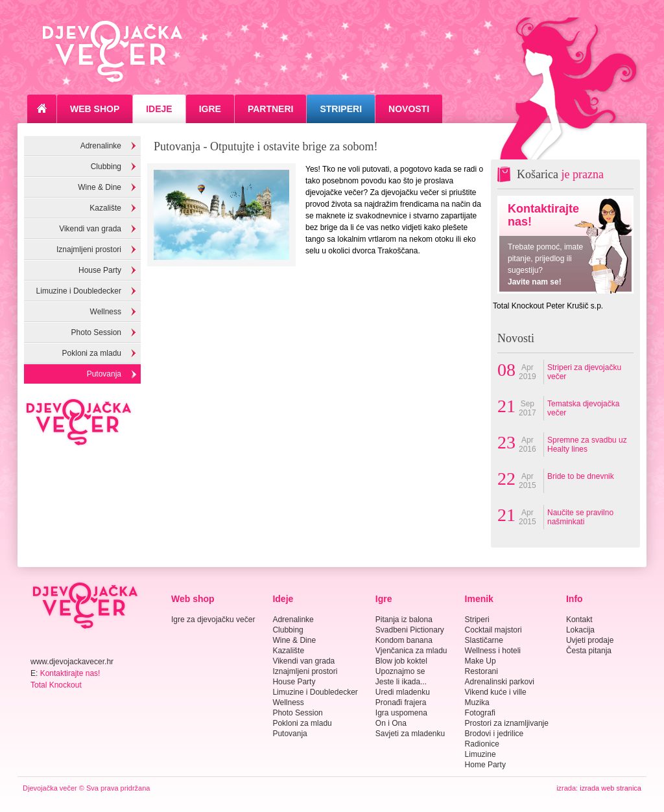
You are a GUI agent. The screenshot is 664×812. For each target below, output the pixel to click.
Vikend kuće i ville (496, 692)
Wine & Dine (100, 187)
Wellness (106, 312)
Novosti (409, 109)
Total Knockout (56, 685)
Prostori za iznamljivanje (507, 723)
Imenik (479, 599)
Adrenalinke (101, 146)
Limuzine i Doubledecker (79, 291)
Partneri (271, 109)
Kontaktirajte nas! (70, 673)
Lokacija (580, 630)
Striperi (341, 109)
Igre (210, 109)
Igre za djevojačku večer (213, 620)
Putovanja (104, 374)
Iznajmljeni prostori (89, 249)
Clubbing (106, 167)
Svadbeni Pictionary (410, 630)
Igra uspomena (401, 713)
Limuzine (480, 754)
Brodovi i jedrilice (494, 734)
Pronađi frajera (401, 702)
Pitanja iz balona (404, 620)
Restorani (481, 671)
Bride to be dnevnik (581, 476)
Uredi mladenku (403, 692)
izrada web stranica (611, 788)
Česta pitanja (589, 651)
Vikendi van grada (90, 229)
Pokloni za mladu (92, 353)
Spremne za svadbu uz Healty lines (587, 445)
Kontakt (579, 620)
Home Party (485, 765)
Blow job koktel (401, 661)
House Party (100, 270)
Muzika (477, 702)
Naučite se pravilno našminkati (580, 517)
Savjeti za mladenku (410, 734)
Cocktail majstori (493, 630)
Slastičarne (484, 640)
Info (575, 599)
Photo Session (96, 332)
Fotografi (480, 713)
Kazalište (105, 208)
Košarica (560, 174)
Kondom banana (404, 640)
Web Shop (95, 109)
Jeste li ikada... (401, 682)
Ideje (159, 109)
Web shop (193, 599)
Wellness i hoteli (493, 651)
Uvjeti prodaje (590, 640)
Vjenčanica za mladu (411, 651)
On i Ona (391, 723)
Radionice (482, 744)
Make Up (480, 661)
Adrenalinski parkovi (500, 682)
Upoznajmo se (400, 671)
